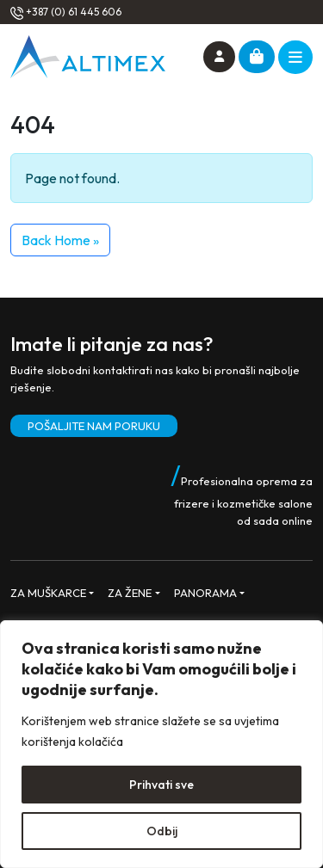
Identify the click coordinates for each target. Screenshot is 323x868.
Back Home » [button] (60, 240)
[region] (161, 744)
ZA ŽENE (130, 593)
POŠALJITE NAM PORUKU (94, 426)
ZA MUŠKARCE (48, 593)
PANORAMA (205, 593)
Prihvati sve (161, 785)
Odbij (162, 831)
